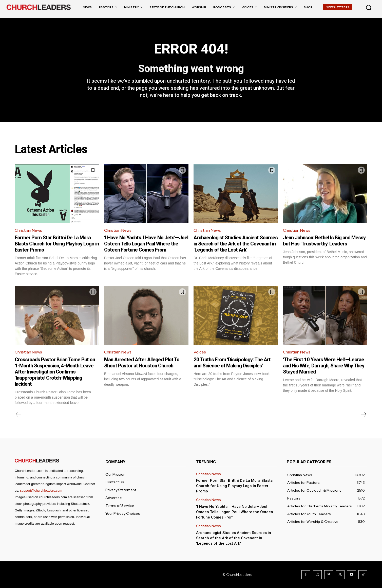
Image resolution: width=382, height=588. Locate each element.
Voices (200, 352)
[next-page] (363, 414)
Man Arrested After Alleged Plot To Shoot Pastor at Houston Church (142, 363)
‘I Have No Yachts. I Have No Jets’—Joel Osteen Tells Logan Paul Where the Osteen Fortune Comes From (146, 244)
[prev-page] (19, 414)
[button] (369, 7)
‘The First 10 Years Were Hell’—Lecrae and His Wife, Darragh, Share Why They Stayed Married (324, 366)
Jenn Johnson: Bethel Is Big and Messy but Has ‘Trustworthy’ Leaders (324, 241)
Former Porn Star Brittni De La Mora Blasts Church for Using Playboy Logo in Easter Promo (57, 244)
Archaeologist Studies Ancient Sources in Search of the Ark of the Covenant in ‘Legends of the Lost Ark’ (236, 244)
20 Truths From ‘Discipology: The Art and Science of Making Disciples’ (232, 363)
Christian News (28, 230)
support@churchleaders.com (41, 491)
